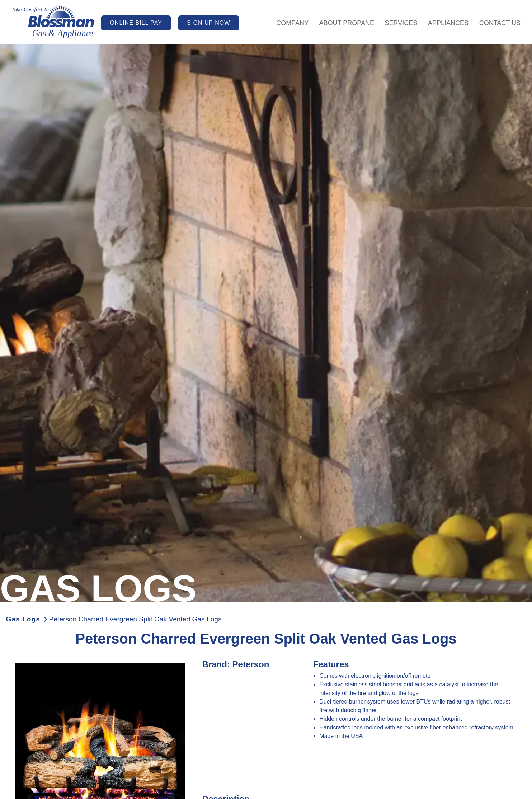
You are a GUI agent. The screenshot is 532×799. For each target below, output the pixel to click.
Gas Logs (23, 619)
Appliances (448, 23)
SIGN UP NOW (208, 23)
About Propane (347, 23)
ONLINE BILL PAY (136, 23)
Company (292, 23)
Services (401, 23)
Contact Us (500, 23)
